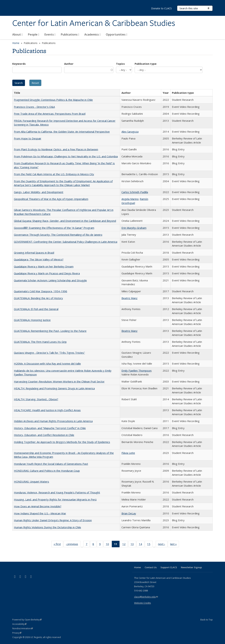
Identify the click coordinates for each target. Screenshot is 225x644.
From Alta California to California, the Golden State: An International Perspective (62, 132)
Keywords (19, 64)
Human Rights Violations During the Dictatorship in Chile (47, 527)
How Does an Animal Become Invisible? (38, 506)
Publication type (146, 64)
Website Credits (143, 603)
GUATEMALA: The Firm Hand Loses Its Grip (40, 342)
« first (58, 545)
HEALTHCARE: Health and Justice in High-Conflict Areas (47, 410)
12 (125, 545)
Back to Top (207, 620)
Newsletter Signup (191, 567)
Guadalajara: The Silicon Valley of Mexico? (39, 259)
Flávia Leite (128, 453)
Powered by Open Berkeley (27, 620)
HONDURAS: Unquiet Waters (31, 482)
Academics (92, 34)
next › (163, 545)
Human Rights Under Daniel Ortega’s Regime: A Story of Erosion (53, 520)
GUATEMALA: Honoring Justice (32, 320)
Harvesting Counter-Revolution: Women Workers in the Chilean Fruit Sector (59, 381)
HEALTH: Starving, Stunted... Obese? (36, 399)
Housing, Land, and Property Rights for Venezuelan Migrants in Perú (55, 499)
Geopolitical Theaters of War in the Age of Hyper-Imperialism (51, 199)
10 (109, 545)
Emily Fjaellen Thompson (136, 371)
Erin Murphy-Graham (134, 228)
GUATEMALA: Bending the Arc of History (38, 298)
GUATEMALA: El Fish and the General (36, 309)
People (34, 34)
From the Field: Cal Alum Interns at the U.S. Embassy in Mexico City (54, 174)
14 (142, 545)
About (17, 34)
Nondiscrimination (23, 628)
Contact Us (151, 567)
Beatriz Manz (129, 298)
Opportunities (117, 34)
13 (133, 545)
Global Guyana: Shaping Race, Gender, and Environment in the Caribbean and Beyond (65, 221)
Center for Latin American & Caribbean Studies (94, 23)
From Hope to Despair (28, 138)
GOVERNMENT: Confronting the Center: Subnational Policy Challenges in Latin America (66, 242)
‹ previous (73, 545)
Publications (70, 34)
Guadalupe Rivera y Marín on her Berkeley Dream (44, 266)
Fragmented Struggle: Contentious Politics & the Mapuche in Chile (53, 100)
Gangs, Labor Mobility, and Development (39, 192)
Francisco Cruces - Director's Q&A (34, 107)
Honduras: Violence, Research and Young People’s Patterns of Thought (57, 492)
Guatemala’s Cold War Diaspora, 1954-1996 (41, 291)
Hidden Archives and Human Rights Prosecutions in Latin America (53, 421)
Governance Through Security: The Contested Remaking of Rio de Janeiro (58, 235)
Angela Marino (130, 199)
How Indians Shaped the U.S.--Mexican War (40, 513)
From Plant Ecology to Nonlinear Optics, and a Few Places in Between (56, 149)
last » (175, 545)
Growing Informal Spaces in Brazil (34, 253)
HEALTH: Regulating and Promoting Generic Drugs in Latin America (54, 388)
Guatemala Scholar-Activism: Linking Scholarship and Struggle (50, 280)
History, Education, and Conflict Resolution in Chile (44, 435)
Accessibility (19, 624)
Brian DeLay (129, 513)
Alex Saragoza (130, 132)
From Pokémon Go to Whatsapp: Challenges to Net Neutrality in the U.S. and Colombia (66, 156)
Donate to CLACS (161, 8)
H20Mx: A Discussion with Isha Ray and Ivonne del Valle (47, 364)
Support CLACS (169, 567)
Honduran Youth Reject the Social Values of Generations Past (51, 464)
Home (16, 43)
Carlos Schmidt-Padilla (135, 192)
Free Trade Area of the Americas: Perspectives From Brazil (50, 114)
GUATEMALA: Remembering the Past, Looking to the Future (50, 331)
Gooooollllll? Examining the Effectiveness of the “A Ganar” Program (54, 228)
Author (69, 64)
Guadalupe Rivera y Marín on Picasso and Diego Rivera (47, 273)
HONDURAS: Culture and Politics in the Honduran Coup (47, 471)
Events (50, 34)
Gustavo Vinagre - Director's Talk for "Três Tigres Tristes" (49, 353)
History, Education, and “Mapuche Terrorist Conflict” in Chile (50, 428)
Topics (120, 64)
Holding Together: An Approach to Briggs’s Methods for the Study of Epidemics (62, 442)
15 (150, 545)
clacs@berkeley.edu (146, 597)
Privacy (17, 633)
